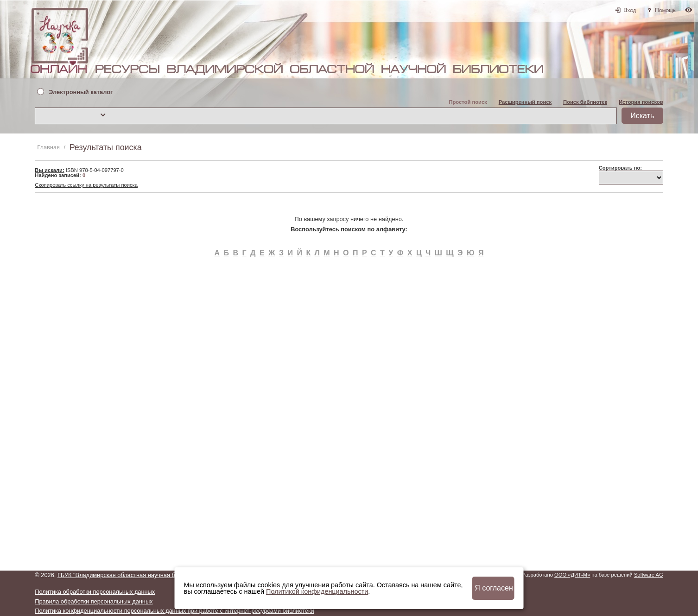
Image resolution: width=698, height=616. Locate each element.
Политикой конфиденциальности (317, 591)
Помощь (665, 10)
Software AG (649, 575)
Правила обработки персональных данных (94, 601)
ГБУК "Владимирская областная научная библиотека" (132, 575)
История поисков (641, 102)
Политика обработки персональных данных (95, 592)
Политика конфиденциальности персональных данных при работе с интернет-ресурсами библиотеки (174, 611)
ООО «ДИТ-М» (572, 575)
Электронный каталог (81, 92)
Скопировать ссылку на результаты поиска (86, 185)
